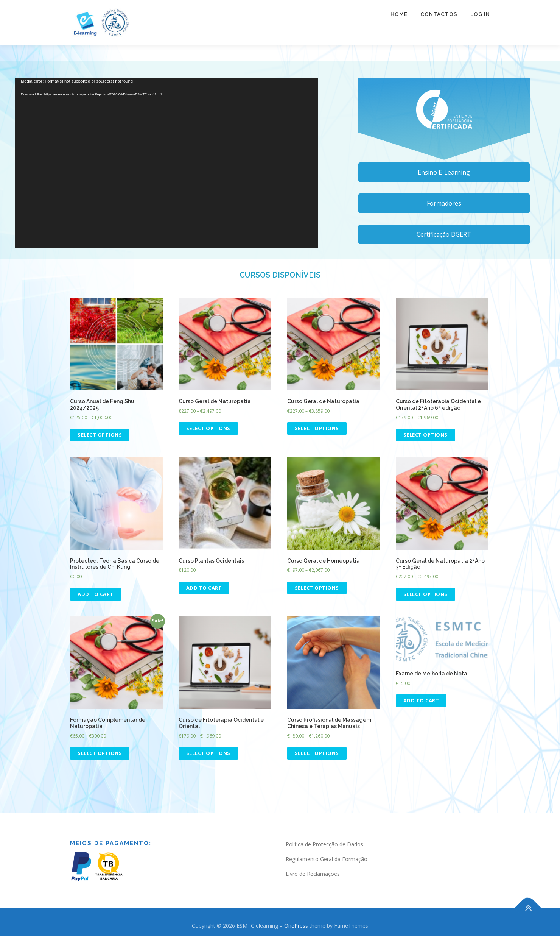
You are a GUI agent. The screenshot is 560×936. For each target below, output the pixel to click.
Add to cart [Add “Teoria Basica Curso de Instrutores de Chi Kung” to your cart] (96, 594)
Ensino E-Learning (444, 172)
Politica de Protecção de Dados (324, 844)
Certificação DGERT (444, 234)
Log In (480, 19)
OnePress (296, 926)
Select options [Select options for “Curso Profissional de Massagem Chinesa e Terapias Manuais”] (317, 753)
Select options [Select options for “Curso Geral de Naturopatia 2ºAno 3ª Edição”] (425, 594)
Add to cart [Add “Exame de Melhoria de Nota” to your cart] (421, 700)
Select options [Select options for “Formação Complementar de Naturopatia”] (100, 753)
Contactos (439, 19)
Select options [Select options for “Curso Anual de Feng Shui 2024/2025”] (100, 435)
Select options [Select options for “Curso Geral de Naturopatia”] (208, 428)
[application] (166, 163)
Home (399, 19)
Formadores (444, 203)
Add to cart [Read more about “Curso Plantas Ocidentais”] (204, 588)
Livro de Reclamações (313, 874)
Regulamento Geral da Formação (327, 859)
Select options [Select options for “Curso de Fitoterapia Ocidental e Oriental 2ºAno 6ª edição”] (425, 435)
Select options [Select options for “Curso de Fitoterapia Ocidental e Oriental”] (208, 753)
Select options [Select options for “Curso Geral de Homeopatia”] (317, 588)
